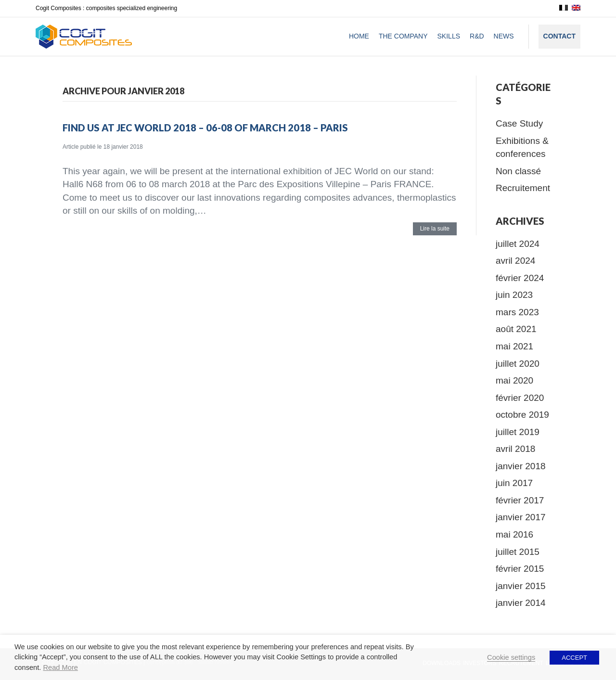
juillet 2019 (518, 432)
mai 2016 (514, 534)
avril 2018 (515, 449)
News (504, 36)
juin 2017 (514, 483)
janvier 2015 (521, 586)
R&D (477, 36)
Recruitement (523, 188)
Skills (449, 36)
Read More (60, 667)
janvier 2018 (521, 466)
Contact (559, 36)
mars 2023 (517, 312)
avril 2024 (515, 261)
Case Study (519, 123)
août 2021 (516, 329)
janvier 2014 (521, 603)
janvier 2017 (521, 517)
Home (359, 36)
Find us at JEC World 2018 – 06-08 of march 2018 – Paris (205, 128)
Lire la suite (435, 229)
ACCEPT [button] (574, 658)
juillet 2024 (518, 244)
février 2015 (520, 569)
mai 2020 (514, 380)
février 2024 (520, 278)
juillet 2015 (518, 552)
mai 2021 (514, 346)
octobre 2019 (522, 415)
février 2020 (520, 398)
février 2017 (520, 500)
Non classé (518, 171)
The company (403, 36)
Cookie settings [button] (511, 657)
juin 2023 (514, 295)
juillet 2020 (518, 364)
